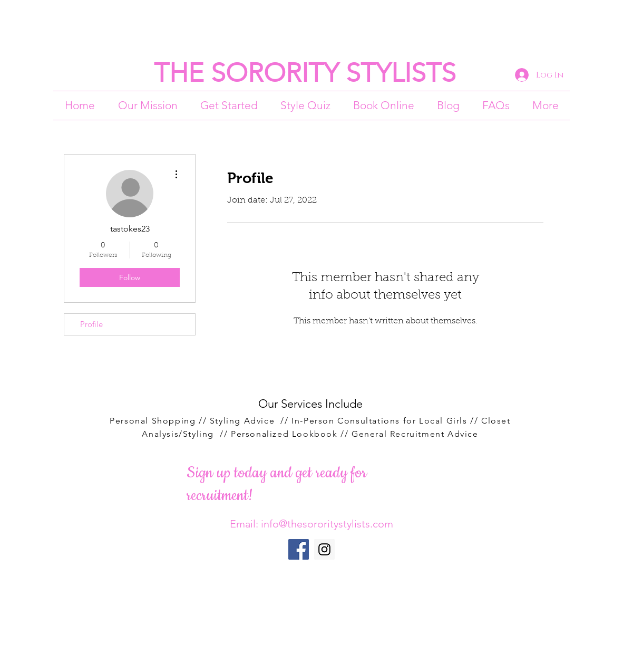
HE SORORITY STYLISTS (313, 73)
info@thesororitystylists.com (327, 524)
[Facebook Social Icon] (299, 549)
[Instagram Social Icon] (324, 549)
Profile (91, 324)
